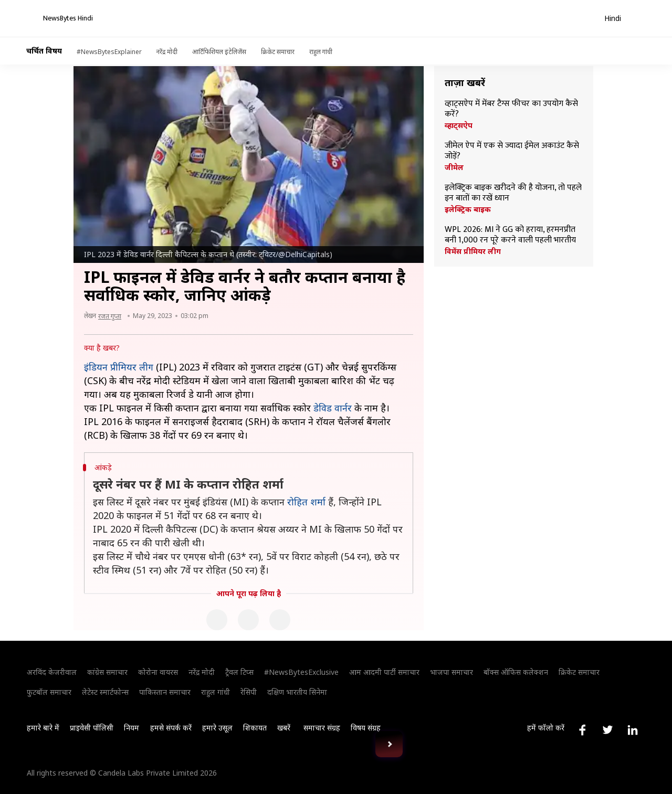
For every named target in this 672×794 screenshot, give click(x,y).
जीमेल (454, 167)
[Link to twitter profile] (607, 730)
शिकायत (255, 728)
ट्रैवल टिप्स (239, 672)
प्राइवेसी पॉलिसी (92, 728)
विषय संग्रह (366, 728)
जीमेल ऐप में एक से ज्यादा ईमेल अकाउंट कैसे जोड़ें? (512, 151)
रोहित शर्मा (306, 502)
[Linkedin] (280, 620)
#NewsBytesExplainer (109, 52)
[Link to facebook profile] (582, 730)
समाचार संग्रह (322, 728)
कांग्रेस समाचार (107, 672)
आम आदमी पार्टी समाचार (384, 672)
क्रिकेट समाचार (278, 52)
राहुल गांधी (321, 52)
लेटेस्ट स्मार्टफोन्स (105, 692)
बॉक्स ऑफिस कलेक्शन (516, 672)
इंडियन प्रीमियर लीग (119, 367)
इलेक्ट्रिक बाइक (468, 209)
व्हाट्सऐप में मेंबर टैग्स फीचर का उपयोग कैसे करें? (511, 109)
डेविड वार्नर (333, 408)
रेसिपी (249, 692)
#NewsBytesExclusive (301, 672)
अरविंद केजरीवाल (52, 672)
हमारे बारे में (43, 728)
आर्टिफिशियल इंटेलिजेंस (219, 52)
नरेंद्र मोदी (167, 52)
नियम (132, 728)
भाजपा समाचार (451, 672)
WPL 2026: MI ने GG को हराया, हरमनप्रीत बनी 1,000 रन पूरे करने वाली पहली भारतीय (510, 235)
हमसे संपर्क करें (171, 728)
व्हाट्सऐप (459, 125)
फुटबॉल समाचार (49, 692)
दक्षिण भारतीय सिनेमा (297, 692)
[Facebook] (217, 620)
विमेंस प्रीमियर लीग (473, 251)
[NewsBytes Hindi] (75, 18)
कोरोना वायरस (158, 672)
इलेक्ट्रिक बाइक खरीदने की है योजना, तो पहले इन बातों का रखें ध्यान (513, 193)
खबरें (284, 728)
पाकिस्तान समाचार (165, 692)
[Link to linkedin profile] (633, 730)
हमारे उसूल (217, 728)
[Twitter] (248, 620)
